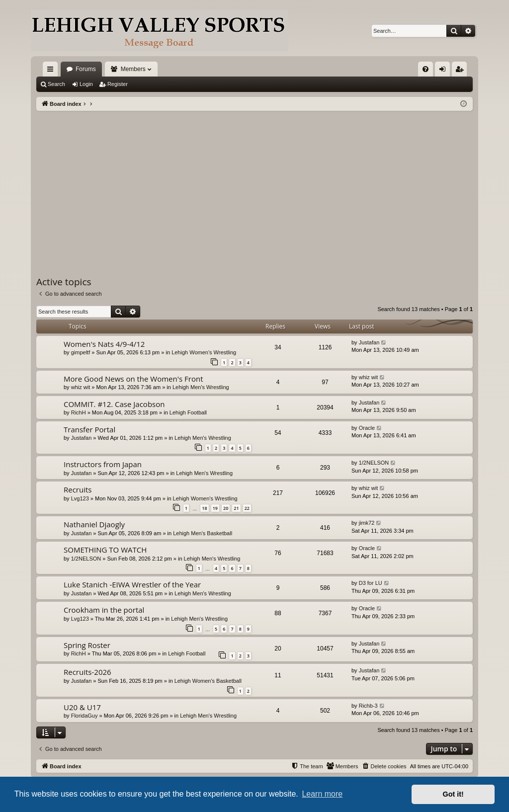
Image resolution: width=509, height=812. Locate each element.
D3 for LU (371, 583)
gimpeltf (81, 352)
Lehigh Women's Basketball (208, 681)
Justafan (369, 342)
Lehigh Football (188, 412)
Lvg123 (80, 498)
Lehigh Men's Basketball (203, 533)
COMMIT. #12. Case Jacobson (114, 404)
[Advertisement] (254, 185)
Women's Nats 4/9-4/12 (104, 344)
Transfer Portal (89, 429)
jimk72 (367, 523)
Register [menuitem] (462, 71)
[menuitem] (425, 69)
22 (247, 508)
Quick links (52, 71)
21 (236, 508)
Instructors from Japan (103, 464)
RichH (79, 412)
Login (86, 84)
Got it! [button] (453, 794)
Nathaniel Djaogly (94, 524)
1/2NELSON (374, 463)
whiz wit (81, 387)
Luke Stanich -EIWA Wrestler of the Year (132, 584)
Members (133, 69)
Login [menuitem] (445, 71)
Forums (86, 69)
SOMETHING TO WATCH (105, 550)
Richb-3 (368, 706)
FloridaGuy (85, 716)
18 (204, 508)
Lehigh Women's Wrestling (204, 352)
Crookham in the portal (104, 610)
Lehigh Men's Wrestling (201, 387)
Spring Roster (87, 645)
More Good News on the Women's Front (133, 379)
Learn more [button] (322, 794)
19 (215, 508)
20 (226, 508)
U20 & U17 (82, 707)
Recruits (78, 489)
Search (56, 84)
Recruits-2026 (87, 672)
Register (118, 84)
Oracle (367, 428)
